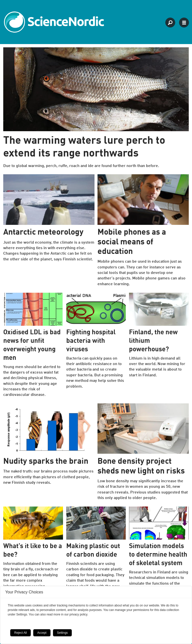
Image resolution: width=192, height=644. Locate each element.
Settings (62, 633)
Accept (42, 633)
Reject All (20, 633)
